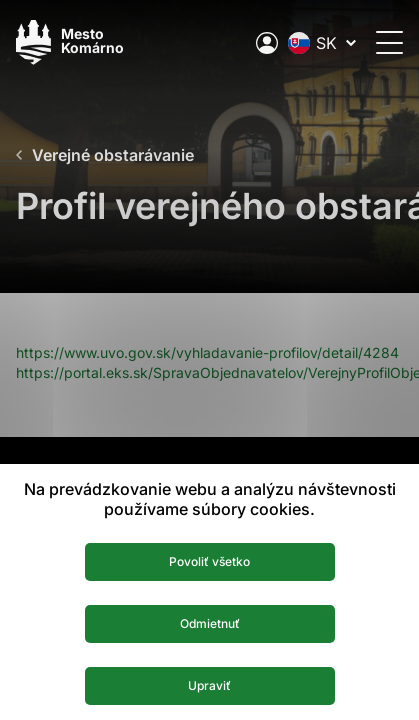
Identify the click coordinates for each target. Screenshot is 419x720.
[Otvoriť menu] (389, 42)
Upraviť (209, 685)
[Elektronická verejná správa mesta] (267, 43)
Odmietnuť (210, 623)
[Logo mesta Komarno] (70, 42)
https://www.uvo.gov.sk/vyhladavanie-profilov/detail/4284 (207, 352)
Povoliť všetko (209, 561)
